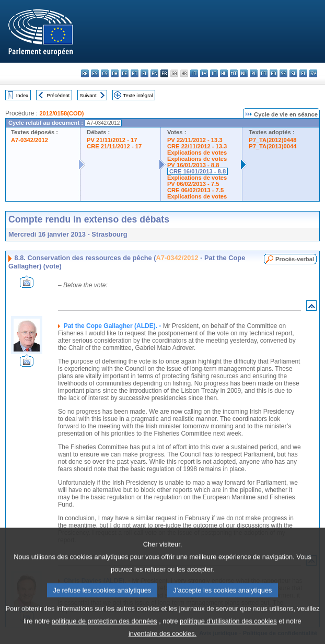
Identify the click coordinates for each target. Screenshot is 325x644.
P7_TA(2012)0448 (272, 140)
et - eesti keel (135, 73)
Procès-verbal (295, 259)
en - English (154, 73)
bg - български (85, 73)
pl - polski (254, 73)
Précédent (59, 95)
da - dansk (115, 73)
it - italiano (194, 73)
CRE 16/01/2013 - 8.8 (198, 171)
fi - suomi (303, 73)
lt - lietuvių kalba (214, 73)
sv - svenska (313, 73)
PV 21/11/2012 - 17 (112, 140)
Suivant (88, 95)
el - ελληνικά (144, 73)
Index (22, 95)
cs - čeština (105, 73)
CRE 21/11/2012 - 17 (114, 146)
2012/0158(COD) (61, 113)
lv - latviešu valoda (204, 73)
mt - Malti (234, 73)
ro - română (274, 73)
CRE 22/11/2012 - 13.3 (197, 146)
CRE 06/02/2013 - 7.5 (195, 190)
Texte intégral (138, 95)
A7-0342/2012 (30, 140)
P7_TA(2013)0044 (272, 146)
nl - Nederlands (244, 73)
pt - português (264, 73)
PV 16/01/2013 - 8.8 (193, 165)
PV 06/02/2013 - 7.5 (193, 184)
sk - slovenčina (283, 73)
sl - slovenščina (293, 73)
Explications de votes (197, 153)
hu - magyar (224, 73)
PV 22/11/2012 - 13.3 (195, 140)
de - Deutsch (125, 73)
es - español (95, 73)
